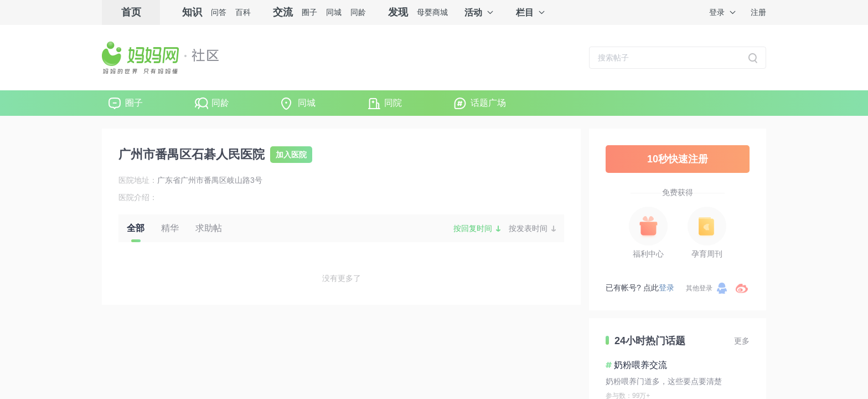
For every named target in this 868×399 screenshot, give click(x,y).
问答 (219, 12)
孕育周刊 (707, 254)
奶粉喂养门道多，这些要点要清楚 (664, 381)
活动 (473, 12)
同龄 (358, 12)
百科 (243, 12)
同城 (334, 12)
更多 (742, 341)
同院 (393, 103)
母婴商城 (432, 12)
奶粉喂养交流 (640, 365)
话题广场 (488, 103)
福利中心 (648, 254)
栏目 (525, 12)
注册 (758, 12)
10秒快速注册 (678, 159)
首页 (131, 12)
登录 (717, 12)
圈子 (309, 12)
